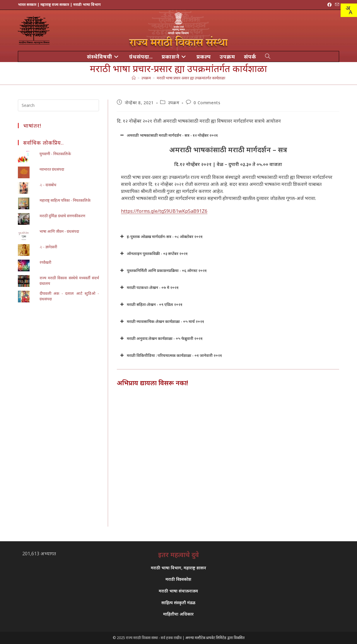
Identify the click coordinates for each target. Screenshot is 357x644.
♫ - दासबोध (48, 185)
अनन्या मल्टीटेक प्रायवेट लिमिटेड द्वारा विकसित (215, 638)
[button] (228, 135)
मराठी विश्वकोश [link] (178, 579)
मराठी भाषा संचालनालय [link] (178, 591)
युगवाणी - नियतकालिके (55, 154)
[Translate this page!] (349, 10)
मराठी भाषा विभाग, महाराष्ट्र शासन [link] (178, 568)
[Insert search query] (58, 105)
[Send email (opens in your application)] (336, 5)
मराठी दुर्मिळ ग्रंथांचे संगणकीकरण (62, 216)
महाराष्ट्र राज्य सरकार (55, 5)
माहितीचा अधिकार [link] (178, 614)
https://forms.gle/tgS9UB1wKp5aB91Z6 (164, 211)
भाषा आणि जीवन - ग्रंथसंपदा (59, 231)
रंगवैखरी (45, 262)
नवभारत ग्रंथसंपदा (52, 169)
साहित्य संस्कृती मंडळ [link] (178, 603)
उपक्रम (174, 103)
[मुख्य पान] (134, 78)
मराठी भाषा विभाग (87, 5)
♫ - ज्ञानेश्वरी (48, 247)
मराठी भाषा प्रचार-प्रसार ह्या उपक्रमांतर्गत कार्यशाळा (191, 78)
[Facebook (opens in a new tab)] (329, 5)
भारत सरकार (27, 5)
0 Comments (207, 103)
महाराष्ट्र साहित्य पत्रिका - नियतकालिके (65, 200)
